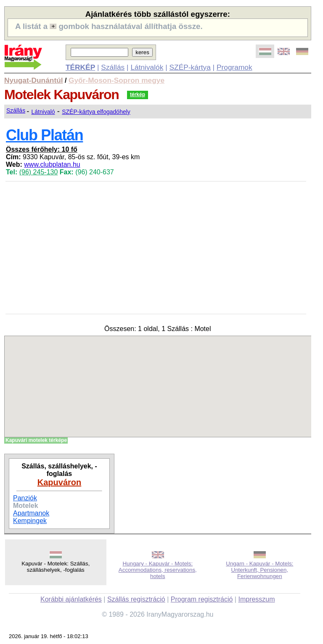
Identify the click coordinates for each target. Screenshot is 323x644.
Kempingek (30, 521)
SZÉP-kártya (190, 67)
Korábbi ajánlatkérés (71, 599)
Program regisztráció (202, 599)
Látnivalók (147, 67)
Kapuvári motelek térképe (36, 440)
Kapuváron (59, 482)
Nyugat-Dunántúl (34, 80)
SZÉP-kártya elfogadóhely (96, 112)
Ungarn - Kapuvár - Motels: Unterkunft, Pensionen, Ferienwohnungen (259, 570)
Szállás (113, 67)
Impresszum (256, 599)
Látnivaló (43, 112)
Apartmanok (31, 513)
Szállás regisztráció (136, 599)
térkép (138, 95)
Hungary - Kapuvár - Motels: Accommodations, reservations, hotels (158, 570)
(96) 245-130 (39, 172)
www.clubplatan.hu (52, 164)
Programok (234, 67)
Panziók (25, 498)
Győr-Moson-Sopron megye (116, 80)
